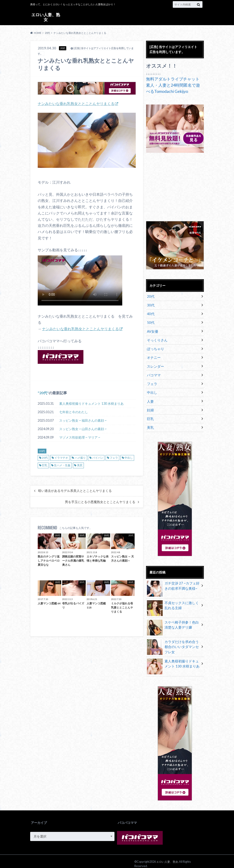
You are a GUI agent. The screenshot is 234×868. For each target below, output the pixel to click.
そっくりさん (157, 338)
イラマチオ (61, 458)
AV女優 (152, 330)
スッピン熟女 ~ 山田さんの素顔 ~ (83, 429)
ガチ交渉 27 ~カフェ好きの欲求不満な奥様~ (172, 582)
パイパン (98, 458)
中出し (129, 458)
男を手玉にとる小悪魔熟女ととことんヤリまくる (100, 502)
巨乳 (45, 465)
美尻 (80, 465)
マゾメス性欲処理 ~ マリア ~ (80, 437)
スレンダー (155, 364)
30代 (150, 305)
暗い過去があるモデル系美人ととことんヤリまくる (75, 490)
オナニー (153, 355)
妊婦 (150, 406)
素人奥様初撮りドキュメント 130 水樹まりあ (91, 403)
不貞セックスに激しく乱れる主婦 (173, 601)
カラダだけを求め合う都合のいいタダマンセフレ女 (173, 642)
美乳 (150, 423)
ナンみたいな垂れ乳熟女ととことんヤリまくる (76, 103)
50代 (150, 321)
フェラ (114, 458)
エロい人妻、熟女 (46, 17)
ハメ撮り (80, 458)
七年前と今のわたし (74, 412)
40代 (150, 313)
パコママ (153, 372)
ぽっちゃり (155, 347)
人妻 (150, 398)
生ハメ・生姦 (62, 465)
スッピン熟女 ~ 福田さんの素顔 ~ (83, 420)
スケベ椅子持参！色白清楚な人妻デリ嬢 (173, 621)
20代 (43, 392)
